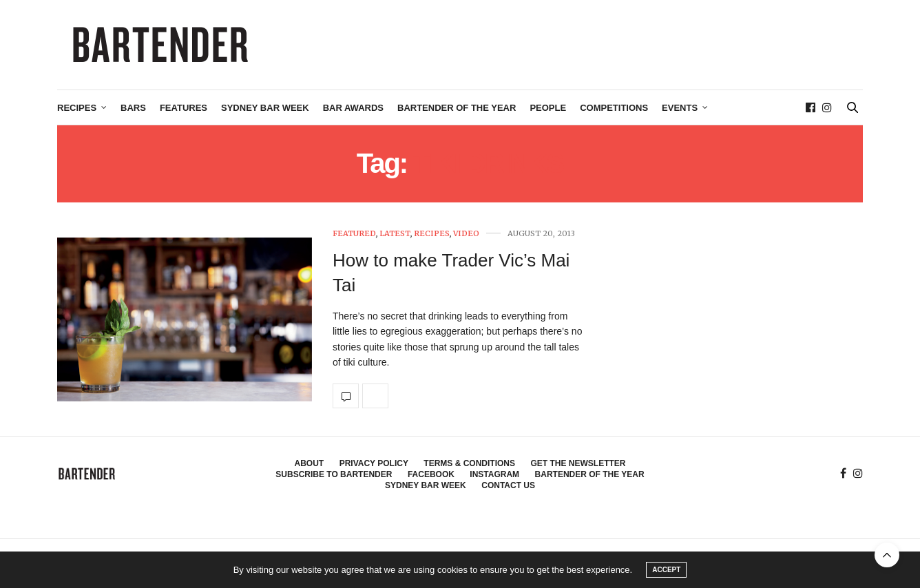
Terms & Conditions (469, 463)
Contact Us (508, 485)
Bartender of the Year (457, 108)
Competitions (614, 108)
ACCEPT (666, 570)
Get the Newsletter (578, 463)
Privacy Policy (374, 463)
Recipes (77, 108)
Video (466, 234)
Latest (395, 234)
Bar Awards (353, 108)
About (310, 463)
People (548, 108)
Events (680, 108)
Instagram (494, 474)
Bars (133, 108)
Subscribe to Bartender (334, 474)
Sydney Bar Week (265, 108)
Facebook (431, 474)
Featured (354, 234)
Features (184, 108)
